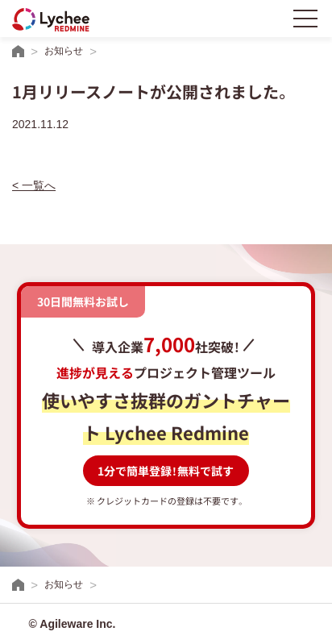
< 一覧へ (34, 185)
